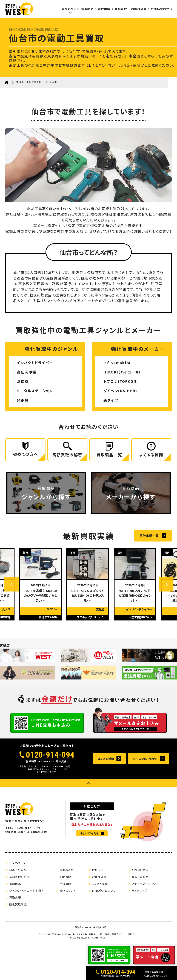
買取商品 (87, 9)
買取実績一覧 (149, 536)
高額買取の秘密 (19, 877)
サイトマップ (139, 891)
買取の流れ (67, 870)
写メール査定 (140, 877)
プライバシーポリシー (145, 884)
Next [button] (166, 584)
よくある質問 (106, 759)
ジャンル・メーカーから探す (26, 891)
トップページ (17, 863)
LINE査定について (104, 891)
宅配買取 (65, 877)
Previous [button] (12, 584)
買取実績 (104, 9)
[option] (41, 584)
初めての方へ (18, 870)
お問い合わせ (160, 9)
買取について (71, 9)
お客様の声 (139, 9)
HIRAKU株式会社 (94, 927)
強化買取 (121, 9)
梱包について (68, 891)
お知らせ (98, 870)
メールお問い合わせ (145, 759)
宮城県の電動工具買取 (29, 82)
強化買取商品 (18, 904)
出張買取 (65, 884)
